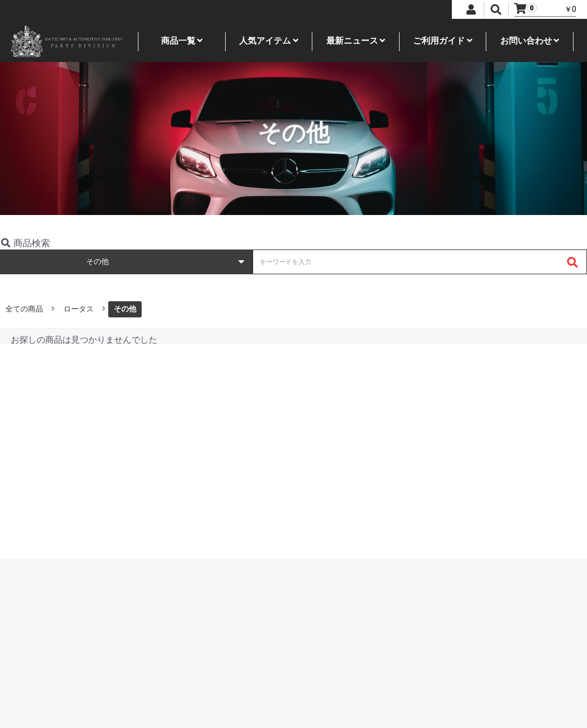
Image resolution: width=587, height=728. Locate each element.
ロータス (79, 309)
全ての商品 (24, 309)
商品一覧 (182, 41)
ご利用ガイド (443, 41)
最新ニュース (356, 41)
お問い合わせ (530, 41)
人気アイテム (269, 41)
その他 (125, 309)
